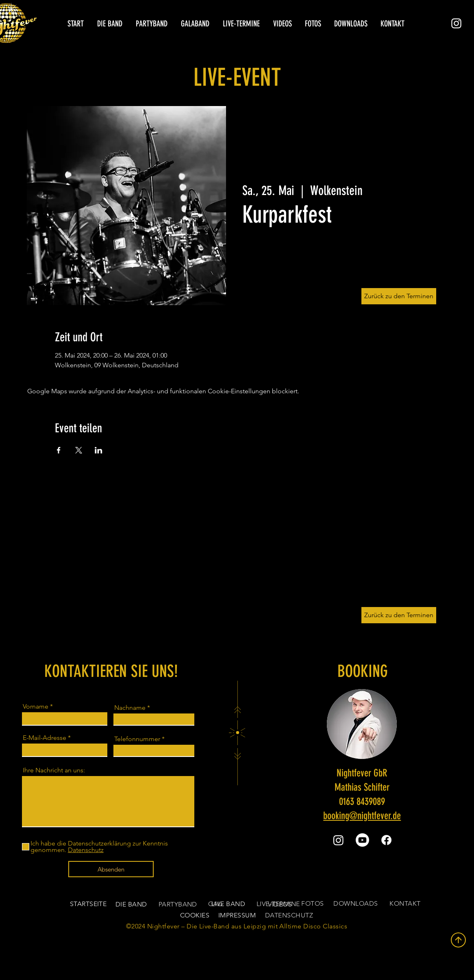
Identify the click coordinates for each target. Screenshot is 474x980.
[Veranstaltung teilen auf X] (79, 450)
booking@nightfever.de (362, 816)
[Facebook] (386, 840)
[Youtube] (362, 840)
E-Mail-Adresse (45, 738)
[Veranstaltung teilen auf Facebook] (59, 450)
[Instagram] (456, 23)
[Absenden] (111, 869)
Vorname (36, 707)
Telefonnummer (137, 739)
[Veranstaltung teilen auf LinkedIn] (99, 450)
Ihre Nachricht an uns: (54, 770)
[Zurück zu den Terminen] (399, 615)
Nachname (130, 708)
